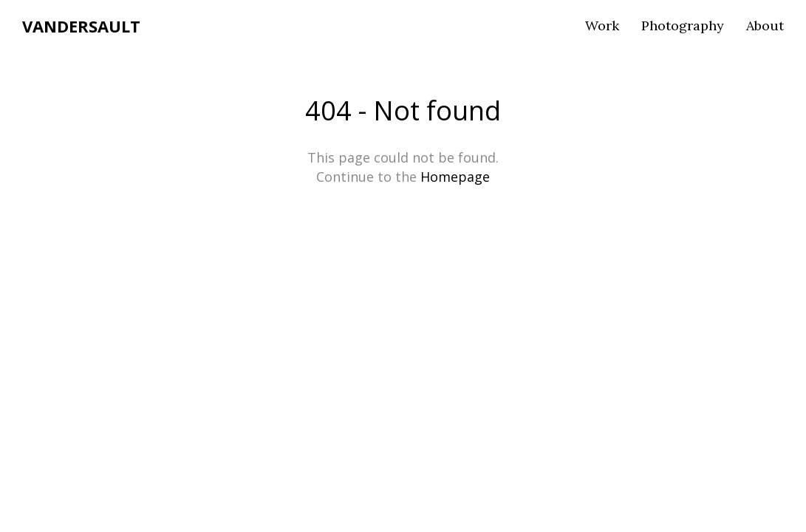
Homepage (455, 177)
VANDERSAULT (81, 26)
